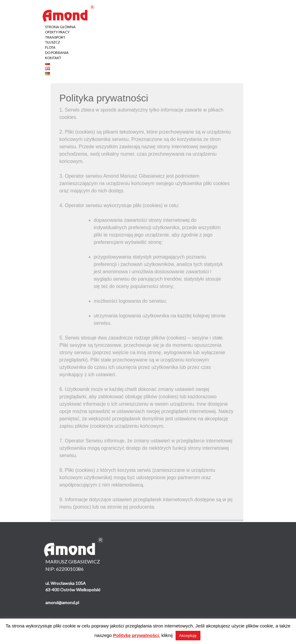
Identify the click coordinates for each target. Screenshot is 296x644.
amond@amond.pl (62, 602)
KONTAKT (53, 58)
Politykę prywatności (136, 635)
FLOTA (50, 47)
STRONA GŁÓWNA (60, 27)
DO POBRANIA (57, 53)
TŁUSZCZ (53, 42)
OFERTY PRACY (57, 32)
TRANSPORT (55, 37)
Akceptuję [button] (188, 636)
